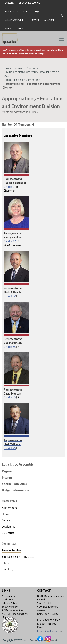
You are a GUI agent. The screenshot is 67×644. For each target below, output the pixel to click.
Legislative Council (30, 3)
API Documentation (12, 610)
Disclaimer (7, 600)
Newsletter (11, 11)
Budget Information (15, 490)
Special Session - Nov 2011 (18, 557)
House (6, 514)
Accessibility (8, 596)
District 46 (10, 241)
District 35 (10, 347)
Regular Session (11, 551)
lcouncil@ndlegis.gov (50, 631)
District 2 (9, 187)
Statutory (7, 569)
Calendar (49, 20)
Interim (7, 478)
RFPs (26, 11)
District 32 (10, 296)
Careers (9, 3)
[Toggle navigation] (60, 38)
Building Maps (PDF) (15, 20)
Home (6, 68)
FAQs (36, 11)
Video (8, 29)
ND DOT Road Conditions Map (15, 616)
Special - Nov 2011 (14, 484)
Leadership (8, 527)
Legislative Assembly (26, 68)
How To (35, 20)
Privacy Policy (9, 603)
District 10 (10, 397)
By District (8, 533)
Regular (7, 471)
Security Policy (10, 607)
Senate (6, 520)
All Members (9, 508)
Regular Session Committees (23, 80)
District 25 (10, 448)
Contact (20, 29)
